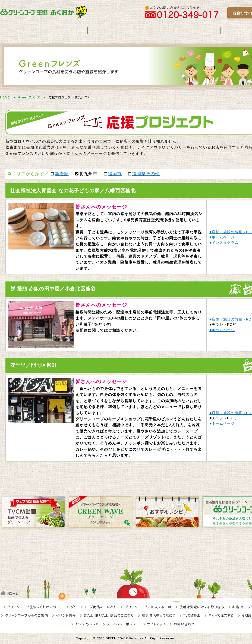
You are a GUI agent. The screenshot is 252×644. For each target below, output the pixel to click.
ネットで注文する (221, 616)
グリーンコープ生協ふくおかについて (35, 607)
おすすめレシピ (87, 624)
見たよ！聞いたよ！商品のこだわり (109, 616)
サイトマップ (156, 624)
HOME (5, 97)
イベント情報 (66, 616)
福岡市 (115, 174)
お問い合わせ (184, 624)
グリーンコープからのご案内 (27, 616)
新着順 (62, 174)
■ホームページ (222, 237)
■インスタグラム (224, 243)
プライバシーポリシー (123, 624)
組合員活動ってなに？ (159, 616)
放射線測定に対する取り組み (202, 607)
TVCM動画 (192, 616)
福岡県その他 (146, 174)
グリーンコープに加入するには (148, 607)
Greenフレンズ (29, 97)
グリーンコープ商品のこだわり (94, 607)
